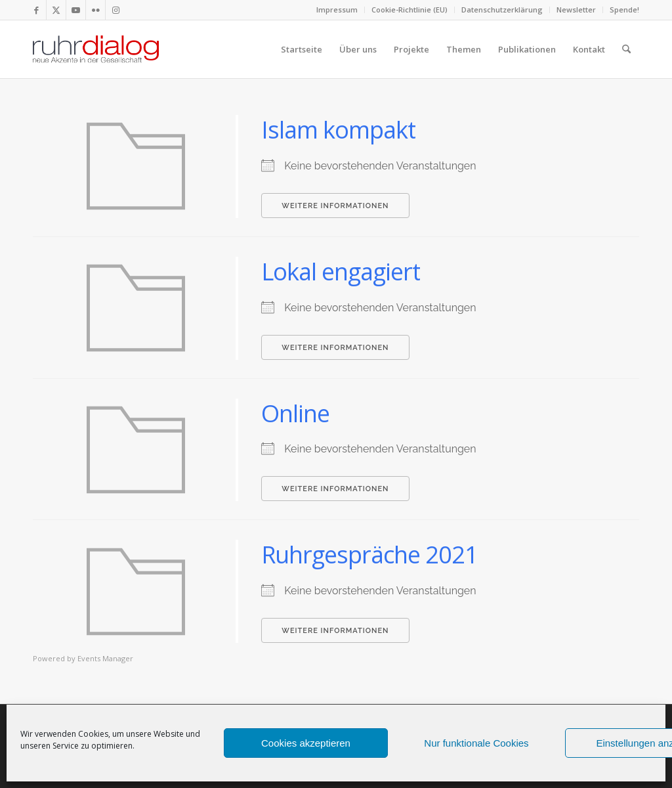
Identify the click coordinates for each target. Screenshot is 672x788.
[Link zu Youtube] (76, 10)
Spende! (624, 10)
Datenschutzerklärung (502, 10)
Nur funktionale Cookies (476, 743)
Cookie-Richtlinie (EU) (409, 10)
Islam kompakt (338, 130)
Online (295, 413)
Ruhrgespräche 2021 (369, 555)
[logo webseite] (96, 49)
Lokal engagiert (341, 272)
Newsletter (576, 10)
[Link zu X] (56, 10)
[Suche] (626, 49)
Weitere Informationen (335, 206)
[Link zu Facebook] (36, 10)
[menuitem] (337, 10)
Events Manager (105, 658)
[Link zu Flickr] (95, 10)
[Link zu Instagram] (115, 10)
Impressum (337, 10)
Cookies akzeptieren (306, 743)
